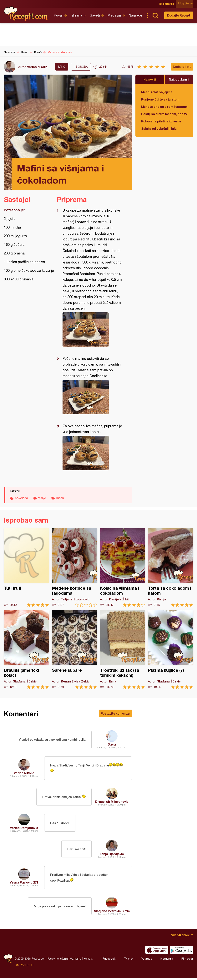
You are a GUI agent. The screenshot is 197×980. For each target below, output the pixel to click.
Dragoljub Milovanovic (112, 802)
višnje (42, 498)
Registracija (167, 4)
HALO (29, 967)
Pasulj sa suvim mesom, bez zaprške (164, 114)
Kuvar (58, 15)
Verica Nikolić (37, 67)
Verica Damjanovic (24, 828)
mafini (60, 498)
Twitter (128, 960)
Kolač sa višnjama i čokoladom (123, 567)
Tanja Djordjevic (112, 855)
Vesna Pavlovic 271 (24, 884)
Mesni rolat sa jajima (157, 92)
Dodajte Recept (179, 15)
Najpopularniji (179, 79)
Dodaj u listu (182, 67)
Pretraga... (155, 15)
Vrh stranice (181, 937)
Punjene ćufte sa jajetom (160, 99)
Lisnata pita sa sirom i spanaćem (164, 107)
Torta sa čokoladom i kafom (171, 567)
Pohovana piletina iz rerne (161, 121)
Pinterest (187, 960)
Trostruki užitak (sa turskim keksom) (123, 650)
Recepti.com (26, 14)
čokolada (21, 498)
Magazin (114, 15)
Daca (112, 744)
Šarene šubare (75, 650)
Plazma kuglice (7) (171, 650)
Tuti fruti (26, 567)
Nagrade (135, 15)
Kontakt (88, 960)
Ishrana (76, 15)
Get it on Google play (182, 952)
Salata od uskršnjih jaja (159, 128)
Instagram (167, 960)
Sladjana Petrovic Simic (112, 913)
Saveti (95, 15)
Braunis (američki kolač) (26, 650)
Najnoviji (150, 79)
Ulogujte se (186, 4)
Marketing (76, 960)
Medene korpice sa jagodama (75, 567)
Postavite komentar (115, 713)
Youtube (147, 960)
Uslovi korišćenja (58, 960)
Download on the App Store (157, 952)
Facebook (109, 960)
